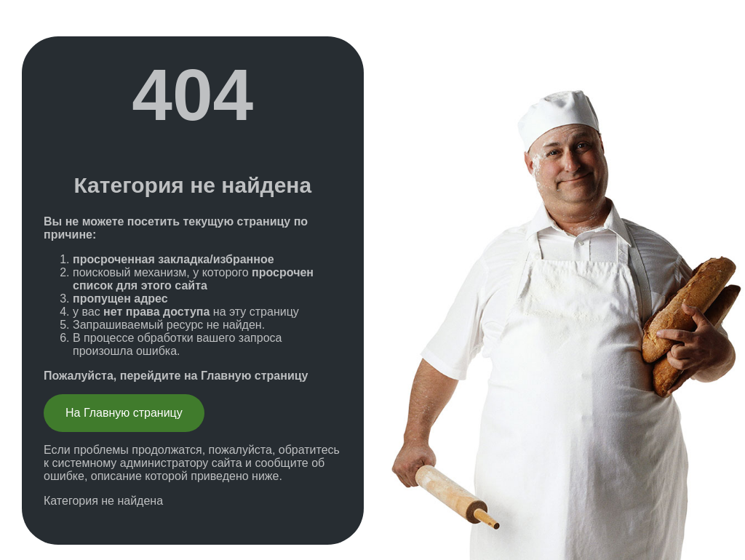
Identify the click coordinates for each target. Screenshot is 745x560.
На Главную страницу (124, 413)
